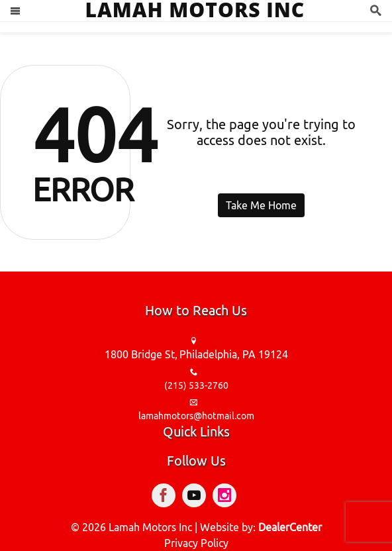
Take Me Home (261, 205)
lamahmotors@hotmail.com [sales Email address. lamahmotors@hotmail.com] (196, 416)
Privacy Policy (196, 543)
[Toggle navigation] (16, 11)
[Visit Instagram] (226, 497)
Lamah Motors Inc (150, 527)
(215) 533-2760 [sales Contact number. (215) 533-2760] (196, 385)
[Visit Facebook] (167, 497)
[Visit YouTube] (197, 497)
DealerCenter (290, 527)
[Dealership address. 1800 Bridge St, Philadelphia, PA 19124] (196, 355)
